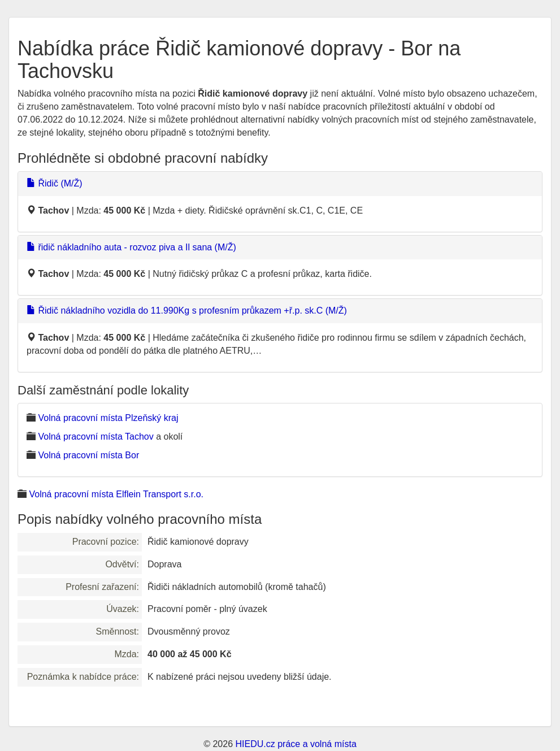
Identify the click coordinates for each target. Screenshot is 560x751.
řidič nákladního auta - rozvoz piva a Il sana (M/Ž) (131, 247)
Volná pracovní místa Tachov (95, 437)
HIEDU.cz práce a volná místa (296, 744)
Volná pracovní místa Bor (88, 455)
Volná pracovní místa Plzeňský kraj (108, 418)
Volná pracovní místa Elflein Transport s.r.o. (116, 494)
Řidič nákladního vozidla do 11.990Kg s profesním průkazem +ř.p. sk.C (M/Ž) (187, 311)
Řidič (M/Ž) (55, 183)
